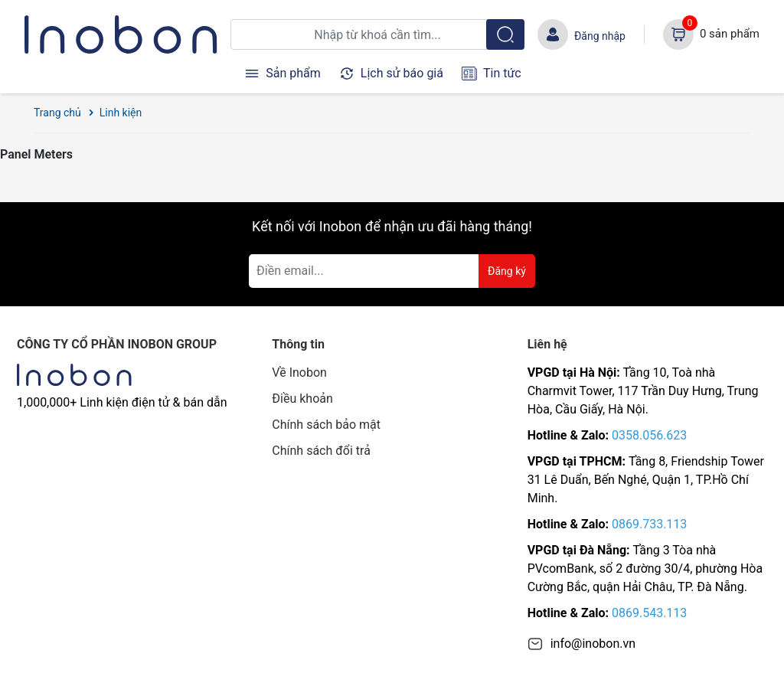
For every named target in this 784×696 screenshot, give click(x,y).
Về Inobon (299, 373)
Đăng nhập (600, 36)
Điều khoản (302, 399)
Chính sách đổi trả (321, 451)
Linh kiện (121, 113)
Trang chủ (57, 113)
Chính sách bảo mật (326, 425)
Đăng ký (507, 271)
